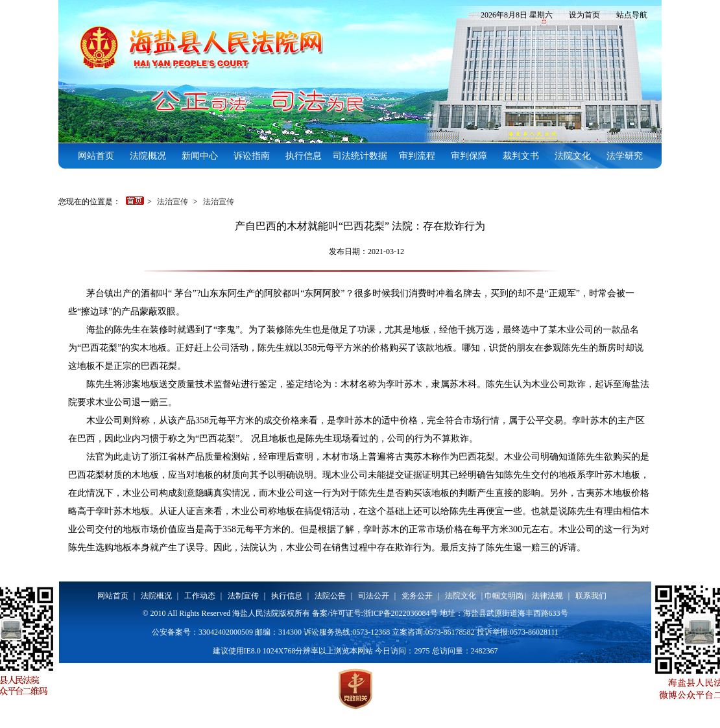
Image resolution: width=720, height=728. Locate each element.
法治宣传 (174, 202)
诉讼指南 (252, 156)
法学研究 (625, 156)
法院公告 (330, 596)
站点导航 (632, 15)
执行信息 (304, 156)
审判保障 (469, 156)
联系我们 (591, 596)
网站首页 (96, 156)
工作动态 (200, 596)
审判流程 (417, 156)
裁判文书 (521, 156)
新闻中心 (200, 156)
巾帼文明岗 (504, 596)
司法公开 (374, 596)
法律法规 (547, 596)
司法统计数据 (360, 156)
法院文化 (573, 156)
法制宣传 (243, 596)
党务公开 (417, 596)
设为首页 (584, 15)
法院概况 (148, 156)
